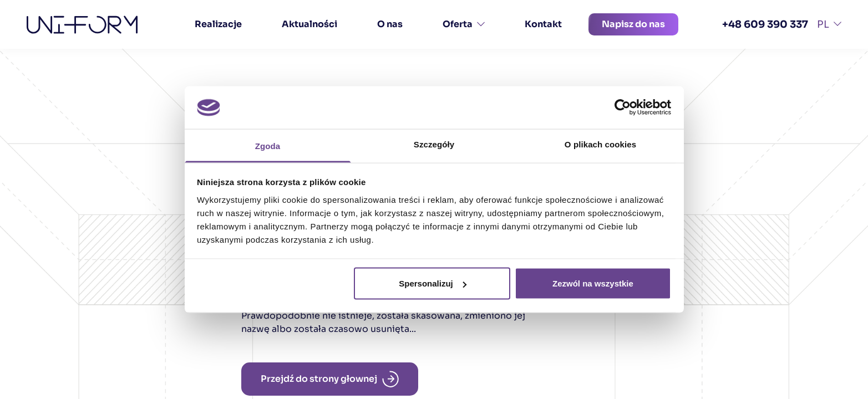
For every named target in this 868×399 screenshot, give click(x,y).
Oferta (464, 24)
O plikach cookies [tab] (600, 144)
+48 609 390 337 (765, 24)
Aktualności (309, 24)
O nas (390, 24)
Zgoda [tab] (268, 145)
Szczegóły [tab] (434, 144)
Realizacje (218, 24)
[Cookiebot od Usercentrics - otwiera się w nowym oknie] (623, 108)
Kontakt (543, 24)
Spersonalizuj (433, 283)
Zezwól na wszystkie (593, 283)
